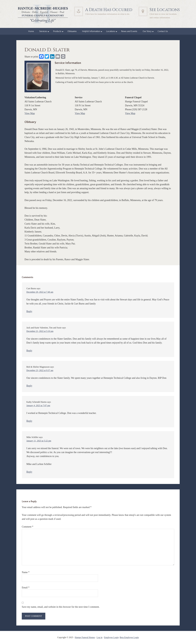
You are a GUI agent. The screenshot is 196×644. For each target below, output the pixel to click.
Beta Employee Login (129, 637)
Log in (99, 637)
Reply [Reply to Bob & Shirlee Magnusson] (29, 386)
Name (26, 572)
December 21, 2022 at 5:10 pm (40, 331)
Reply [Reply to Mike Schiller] (29, 472)
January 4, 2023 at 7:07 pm (38, 405)
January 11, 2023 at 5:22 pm (39, 441)
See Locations (165, 10)
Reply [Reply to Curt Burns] (29, 311)
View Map (30, 113)
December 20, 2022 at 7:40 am (40, 292)
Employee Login (111, 637)
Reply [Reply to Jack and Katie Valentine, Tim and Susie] (29, 351)
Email (26, 588)
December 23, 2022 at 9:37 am (40, 370)
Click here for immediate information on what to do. (107, 14)
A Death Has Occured (109, 10)
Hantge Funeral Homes (85, 637)
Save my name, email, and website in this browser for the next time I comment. (61, 607)
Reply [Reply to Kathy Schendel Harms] (29, 421)
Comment (28, 527)
